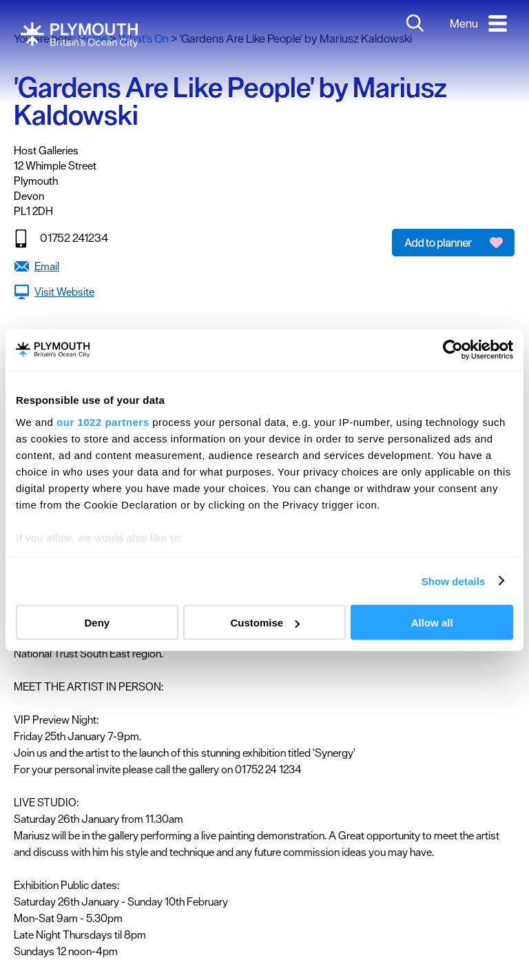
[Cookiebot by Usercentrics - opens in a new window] (453, 350)
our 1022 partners (103, 421)
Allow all (432, 623)
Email (47, 266)
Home (93, 39)
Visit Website (64, 292)
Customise (265, 623)
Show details (454, 581)
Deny (97, 623)
